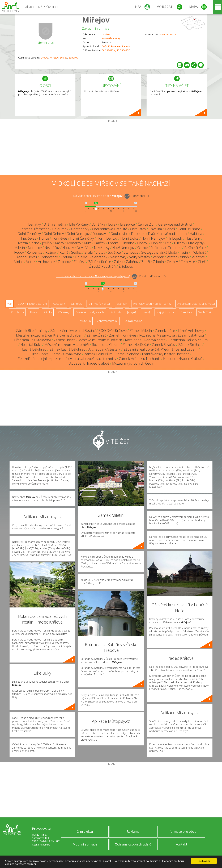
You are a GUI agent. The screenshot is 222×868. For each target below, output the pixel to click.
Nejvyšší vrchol (165, 312)
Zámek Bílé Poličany (32, 331)
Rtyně (64, 252)
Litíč (168, 243)
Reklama (133, 831)
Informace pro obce (181, 831)
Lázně (146, 312)
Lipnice (157, 243)
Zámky (48, 312)
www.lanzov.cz (168, 34)
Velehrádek (98, 257)
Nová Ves (84, 248)
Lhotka (44, 58)
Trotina (66, 257)
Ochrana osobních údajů (133, 844)
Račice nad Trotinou (166, 248)
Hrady (34, 312)
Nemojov (35, 248)
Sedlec (63, 58)
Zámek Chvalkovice (66, 354)
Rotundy (116, 312)
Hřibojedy (175, 238)
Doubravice (119, 234)
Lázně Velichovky (191, 331)
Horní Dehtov (107, 238)
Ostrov (142, 248)
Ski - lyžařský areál (99, 304)
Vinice (19, 262)
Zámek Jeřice (165, 331)
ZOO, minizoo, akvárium (32, 304)
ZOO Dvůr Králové (113, 331)
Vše (9, 304)
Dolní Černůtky (29, 234)
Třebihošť (198, 252)
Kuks (88, 243)
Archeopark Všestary (104, 349)
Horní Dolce (129, 238)
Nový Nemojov (123, 248)
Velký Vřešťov (140, 257)
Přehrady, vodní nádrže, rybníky (152, 304)
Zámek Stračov (164, 345)
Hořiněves (60, 238)
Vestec (172, 257)
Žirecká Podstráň (103, 266)
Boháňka (98, 224)
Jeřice (35, 243)
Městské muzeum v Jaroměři (67, 345)
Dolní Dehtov (54, 234)
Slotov (100, 252)
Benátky (35, 224)
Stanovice (131, 252)
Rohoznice (35, 252)
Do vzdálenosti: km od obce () (93, 276)
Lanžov (106, 34)
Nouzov (68, 248)
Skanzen (122, 304)
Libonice (128, 243)
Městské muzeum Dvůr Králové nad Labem (50, 335)
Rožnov (51, 252)
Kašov (59, 243)
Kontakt (181, 844)
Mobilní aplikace (85, 844)
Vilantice (198, 257)
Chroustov (138, 229)
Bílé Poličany (79, 224)
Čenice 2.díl (147, 224)
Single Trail (205, 312)
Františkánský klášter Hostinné (166, 354)
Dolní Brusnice (189, 229)
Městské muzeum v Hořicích (100, 340)
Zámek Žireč (96, 335)
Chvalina (155, 229)
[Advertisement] (111, 149)
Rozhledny (17, 312)
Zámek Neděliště (136, 345)
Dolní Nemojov (78, 234)
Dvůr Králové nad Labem (116, 46)
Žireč (202, 262)
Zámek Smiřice (190, 345)
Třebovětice (49, 257)
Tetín (184, 252)
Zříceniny (63, 312)
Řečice (201, 248)
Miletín (20, 248)
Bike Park (186, 312)
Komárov (74, 243)
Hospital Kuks (31, 345)
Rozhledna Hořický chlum (188, 340)
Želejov (172, 262)
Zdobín (158, 262)
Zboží (146, 262)
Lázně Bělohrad (34, 349)
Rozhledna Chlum (106, 345)
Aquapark (59, 304)
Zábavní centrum (107, 321)
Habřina (196, 234)
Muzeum (85, 321)
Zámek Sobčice (127, 354)
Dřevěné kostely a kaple (90, 312)
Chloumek (60, 229)
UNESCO (77, 304)
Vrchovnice (46, 262)
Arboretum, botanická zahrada (196, 304)
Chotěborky (80, 229)
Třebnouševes (26, 257)
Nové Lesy (102, 248)
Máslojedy (196, 243)
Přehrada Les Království (33, 340)
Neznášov (52, 248)
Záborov (73, 58)
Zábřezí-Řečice (100, 262)
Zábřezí (79, 262)
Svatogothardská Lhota (159, 252)
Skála (89, 252)
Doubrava (100, 234)
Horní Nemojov (153, 238)
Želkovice (188, 262)
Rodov (19, 252)
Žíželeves (126, 266)
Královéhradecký (111, 38)
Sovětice (114, 252)
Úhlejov (81, 257)
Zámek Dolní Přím (98, 354)
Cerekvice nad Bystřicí (175, 224)
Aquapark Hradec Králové (89, 363)
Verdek (158, 257)
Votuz (31, 262)
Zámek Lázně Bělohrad (67, 349)
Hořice (44, 238)
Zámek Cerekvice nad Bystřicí (73, 331)
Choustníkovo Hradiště (110, 229)
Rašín (189, 248)
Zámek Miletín (141, 331)
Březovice (127, 224)
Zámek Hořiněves (123, 335)
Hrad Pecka (40, 354)
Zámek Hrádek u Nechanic (140, 359)
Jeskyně (132, 312)
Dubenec (138, 234)
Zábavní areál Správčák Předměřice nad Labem (161, 349)
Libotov (143, 243)
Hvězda (22, 243)
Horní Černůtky (82, 238)
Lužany (180, 243)
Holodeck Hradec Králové (183, 359)
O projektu (85, 831)
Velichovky (118, 257)
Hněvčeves (28, 238)
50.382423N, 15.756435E (116, 50)
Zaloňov (132, 262)
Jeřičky (47, 243)
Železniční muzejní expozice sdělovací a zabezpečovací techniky (67, 359)
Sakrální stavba (133, 321)
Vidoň (184, 257)
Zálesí (119, 262)
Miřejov (96, 20)
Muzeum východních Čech (133, 363)
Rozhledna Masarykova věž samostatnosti (172, 335)
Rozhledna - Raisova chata (145, 340)
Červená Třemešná (35, 229)
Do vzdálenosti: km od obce (98, 196)
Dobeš (170, 229)
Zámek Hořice (65, 340)
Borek (113, 224)
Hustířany (193, 238)
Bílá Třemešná (55, 224)
